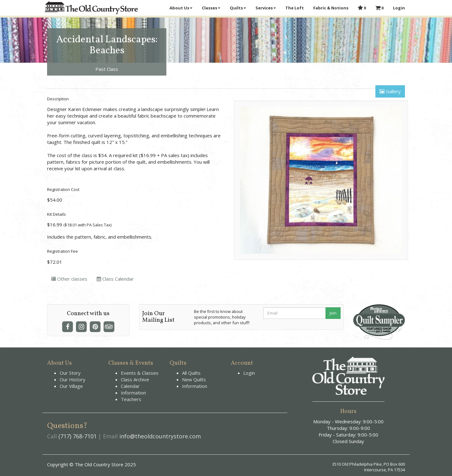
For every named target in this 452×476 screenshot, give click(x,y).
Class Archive (135, 379)
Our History (73, 379)
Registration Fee (62, 251)
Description (58, 99)
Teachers (131, 399)
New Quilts (194, 379)
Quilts (238, 8)
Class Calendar (115, 279)
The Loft (295, 8)
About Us (181, 8)
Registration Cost (63, 189)
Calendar (130, 386)
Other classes (69, 279)
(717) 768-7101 (78, 436)
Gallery (390, 91)
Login (399, 8)
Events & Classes (140, 373)
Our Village (71, 386)
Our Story (70, 373)
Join (333, 313)
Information (133, 393)
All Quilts (191, 373)
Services (266, 8)
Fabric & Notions (331, 8)
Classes (211, 8)
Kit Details (56, 214)
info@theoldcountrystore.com (160, 436)
